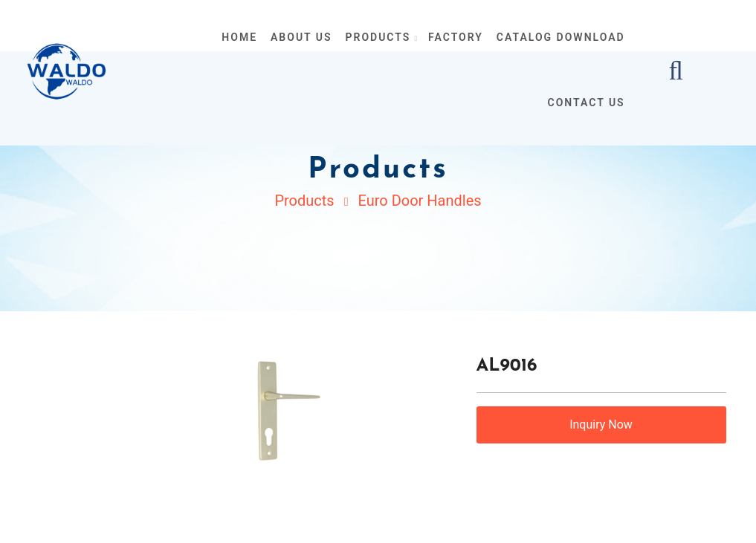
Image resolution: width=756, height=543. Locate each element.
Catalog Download (561, 37)
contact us (587, 103)
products (381, 37)
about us (301, 37)
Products (304, 201)
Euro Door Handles (419, 201)
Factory (456, 37)
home (239, 37)
